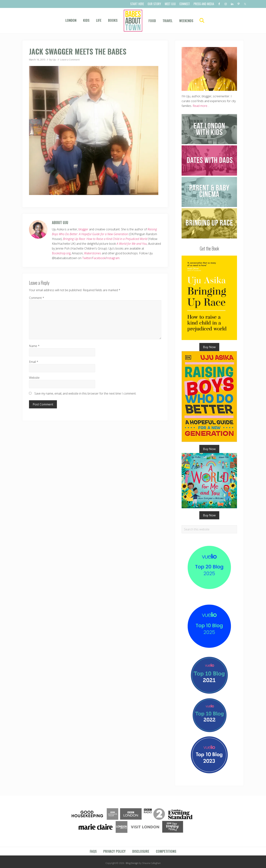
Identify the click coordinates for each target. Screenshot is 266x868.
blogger (83, 229)
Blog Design (132, 863)
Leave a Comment (70, 60)
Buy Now (209, 347)
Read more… (201, 106)
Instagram (113, 258)
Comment (37, 298)
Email (34, 362)
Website (34, 378)
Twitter (87, 258)
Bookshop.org (61, 253)
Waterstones (93, 253)
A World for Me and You (132, 244)
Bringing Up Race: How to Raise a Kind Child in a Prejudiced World (105, 239)
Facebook (99, 258)
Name (34, 346)
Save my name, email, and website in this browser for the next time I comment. (85, 393)
